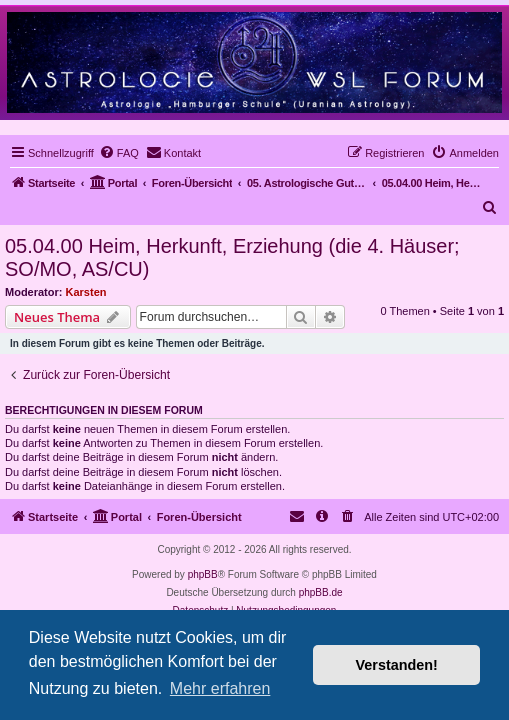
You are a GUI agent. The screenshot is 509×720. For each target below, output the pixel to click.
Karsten (86, 292)
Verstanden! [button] (397, 665)
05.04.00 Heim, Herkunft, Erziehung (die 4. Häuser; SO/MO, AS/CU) (232, 257)
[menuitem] (119, 153)
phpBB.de (321, 592)
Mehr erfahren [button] (220, 688)
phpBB (203, 574)
